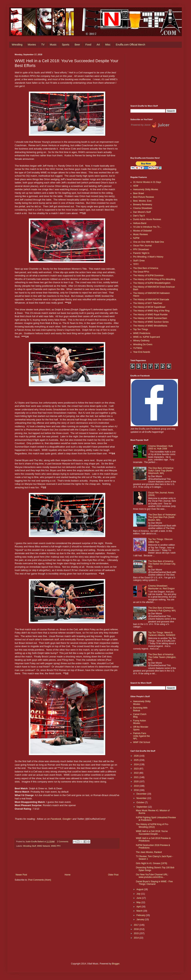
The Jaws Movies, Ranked (149, 852)
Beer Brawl (139, 193)
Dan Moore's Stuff (142, 212)
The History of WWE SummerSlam (150, 318)
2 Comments (63, 842)
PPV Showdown (141, 249)
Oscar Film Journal (142, 246)
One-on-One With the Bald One (148, 242)
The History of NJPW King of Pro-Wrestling (154, 279)
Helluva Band (140, 223)
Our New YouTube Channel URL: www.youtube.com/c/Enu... (152, 876)
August (140, 889)
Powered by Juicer (141, 125)
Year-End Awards (142, 352)
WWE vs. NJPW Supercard (146, 337)
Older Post (113, 875)
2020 (137, 782)
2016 (137, 929)
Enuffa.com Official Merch (131, 45)
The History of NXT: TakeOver (148, 303)
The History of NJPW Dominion (148, 275)
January (141, 919)
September (142, 807)
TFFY (136, 264)
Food (88, 45)
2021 (137, 777)
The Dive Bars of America (146, 268)
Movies (32, 45)
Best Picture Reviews (144, 197)
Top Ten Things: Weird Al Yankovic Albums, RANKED (162, 634)
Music (53, 45)
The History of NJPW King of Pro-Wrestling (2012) (152, 826)
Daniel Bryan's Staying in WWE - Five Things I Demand (154, 883)
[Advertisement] (153, 76)
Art (98, 45)
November (142, 798)
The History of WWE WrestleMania (150, 326)
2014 (137, 938)
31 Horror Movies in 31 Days (147, 182)
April (139, 907)
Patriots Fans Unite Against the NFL (142, 736)
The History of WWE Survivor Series (151, 322)
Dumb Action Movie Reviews (147, 219)
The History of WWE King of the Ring (151, 311)
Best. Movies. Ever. (143, 201)
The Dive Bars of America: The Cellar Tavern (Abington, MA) (162, 657)
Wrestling (17, 45)
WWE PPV (56, 846)
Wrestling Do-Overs (143, 344)
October (141, 802)
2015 (137, 933)
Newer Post (21, 875)
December (142, 794)
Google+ (67, 819)
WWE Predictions (142, 333)
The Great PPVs (141, 272)
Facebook (56, 819)
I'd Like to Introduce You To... (147, 227)
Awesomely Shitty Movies (146, 189)
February (141, 915)
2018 (137, 790)
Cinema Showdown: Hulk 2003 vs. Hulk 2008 (161, 447)
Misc (108, 45)
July (139, 894)
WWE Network (44, 846)
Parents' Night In (141, 253)
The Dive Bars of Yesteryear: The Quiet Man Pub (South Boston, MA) (162, 517)
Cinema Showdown (143, 208)
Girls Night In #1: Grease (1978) (152, 863)
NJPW (136, 238)
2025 (137, 760)
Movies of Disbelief (142, 231)
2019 (137, 786)
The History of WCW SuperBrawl (149, 307)
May (139, 902)
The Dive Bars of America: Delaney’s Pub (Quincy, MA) (162, 609)
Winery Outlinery (141, 341)
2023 (137, 769)
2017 (137, 925)
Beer (77, 45)
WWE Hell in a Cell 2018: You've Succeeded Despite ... (152, 833)
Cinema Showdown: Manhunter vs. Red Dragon (161, 587)
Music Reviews (140, 234)
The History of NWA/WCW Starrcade (151, 300)
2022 (137, 773)
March (140, 911)
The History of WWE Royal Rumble (150, 315)
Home (68, 875)
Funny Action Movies (139, 722)
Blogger (116, 964)
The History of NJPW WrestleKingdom (152, 283)
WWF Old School (142, 742)
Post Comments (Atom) (40, 880)
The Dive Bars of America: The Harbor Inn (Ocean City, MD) (162, 564)
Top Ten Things (141, 329)
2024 (137, 764)
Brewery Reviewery (143, 205)
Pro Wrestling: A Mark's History (148, 257)
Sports (66, 45)
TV (43, 45)
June (139, 898)
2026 (137, 756)
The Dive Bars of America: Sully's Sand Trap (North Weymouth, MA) (161, 471)
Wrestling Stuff (30, 846)
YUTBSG (138, 348)
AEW (136, 186)
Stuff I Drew (139, 261)
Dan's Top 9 (139, 216)
